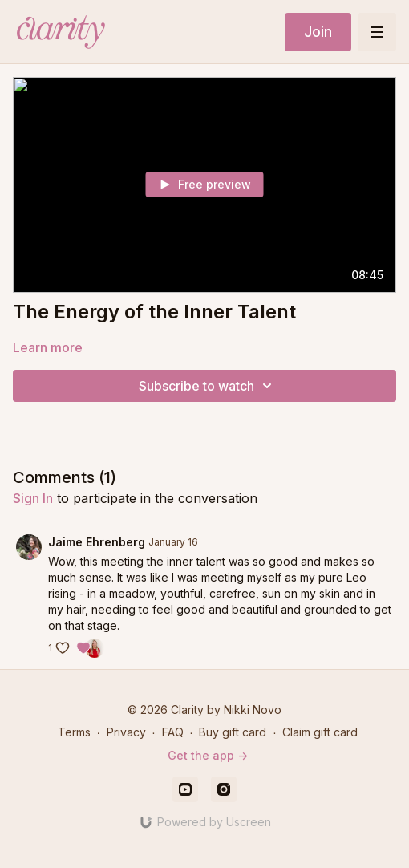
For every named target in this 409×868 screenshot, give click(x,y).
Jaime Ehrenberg (97, 542)
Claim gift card (320, 732)
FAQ (173, 732)
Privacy (126, 732)
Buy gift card (233, 732)
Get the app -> (208, 755)
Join (318, 32)
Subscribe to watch (208, 386)
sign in (33, 498)
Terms (74, 732)
